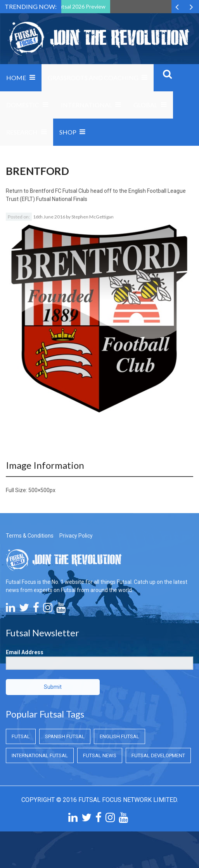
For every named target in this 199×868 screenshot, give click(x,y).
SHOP (68, 132)
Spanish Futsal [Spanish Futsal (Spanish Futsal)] (65, 736)
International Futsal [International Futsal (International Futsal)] (40, 755)
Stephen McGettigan (93, 217)
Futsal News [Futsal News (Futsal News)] (100, 755)
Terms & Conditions (30, 536)
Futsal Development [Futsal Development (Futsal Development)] (158, 755)
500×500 (39, 490)
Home (16, 78)
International (87, 105)
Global (145, 105)
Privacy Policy (76, 536)
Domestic (23, 105)
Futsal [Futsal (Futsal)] (21, 736)
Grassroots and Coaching (93, 78)
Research (22, 132)
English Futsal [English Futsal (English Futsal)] (119, 736)
